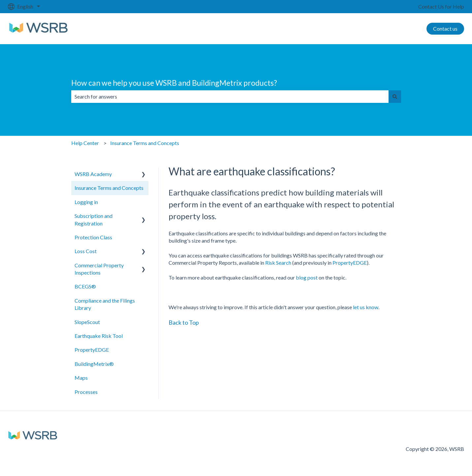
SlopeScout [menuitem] (87, 322)
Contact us (445, 29)
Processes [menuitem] (86, 392)
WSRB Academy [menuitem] (93, 174)
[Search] (395, 97)
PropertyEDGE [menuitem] (92, 350)
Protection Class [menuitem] (93, 237)
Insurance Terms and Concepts (145, 143)
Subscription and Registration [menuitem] (94, 219)
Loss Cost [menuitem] (86, 251)
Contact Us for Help (441, 6)
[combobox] (230, 97)
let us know (366, 307)
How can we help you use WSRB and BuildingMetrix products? (174, 83)
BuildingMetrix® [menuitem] (94, 364)
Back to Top (184, 322)
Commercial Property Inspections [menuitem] (99, 269)
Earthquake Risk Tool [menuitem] (99, 336)
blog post (307, 277)
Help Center (85, 143)
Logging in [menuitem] (86, 202)
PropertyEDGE (350, 263)
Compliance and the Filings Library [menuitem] (105, 304)
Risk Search (278, 263)
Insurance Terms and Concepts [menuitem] (109, 188)
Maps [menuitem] (81, 378)
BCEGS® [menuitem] (85, 286)
